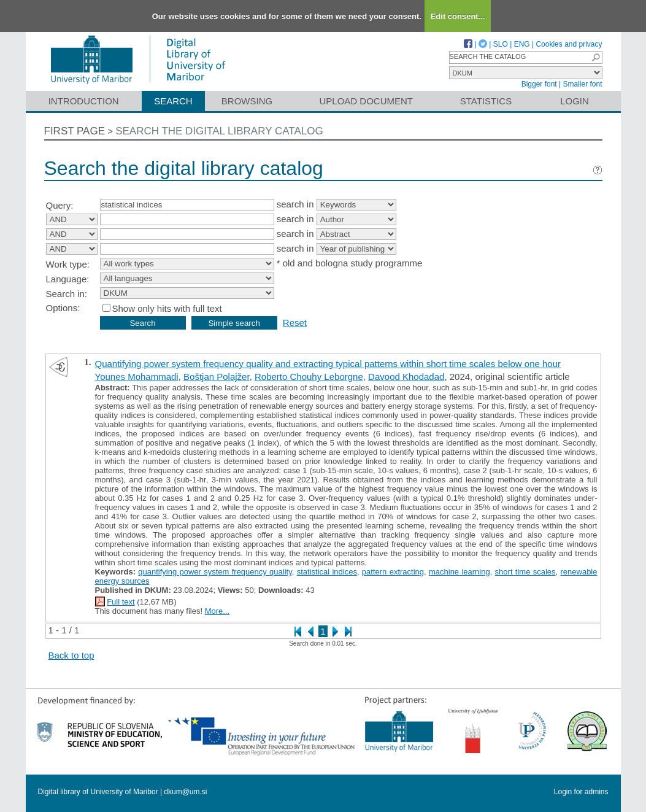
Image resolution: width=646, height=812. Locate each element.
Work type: (68, 264)
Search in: (67, 294)
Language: (68, 279)
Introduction (84, 101)
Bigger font (539, 84)
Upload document (367, 101)
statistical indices (327, 572)
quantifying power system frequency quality (215, 572)
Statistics (486, 101)
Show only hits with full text (167, 308)
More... (217, 611)
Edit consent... (458, 16)
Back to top (71, 655)
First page (75, 131)
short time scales (525, 572)
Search (173, 101)
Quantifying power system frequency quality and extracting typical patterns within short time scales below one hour (328, 364)
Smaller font (582, 84)
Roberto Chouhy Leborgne (309, 377)
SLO (501, 44)
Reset (295, 323)
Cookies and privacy (569, 44)
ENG (522, 44)
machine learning (460, 572)
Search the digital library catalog (219, 131)
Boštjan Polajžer (217, 377)
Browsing (247, 101)
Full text (121, 602)
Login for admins (581, 792)
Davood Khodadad (406, 377)
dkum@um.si (185, 792)
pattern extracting (393, 572)
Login (575, 101)
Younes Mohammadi (137, 377)
